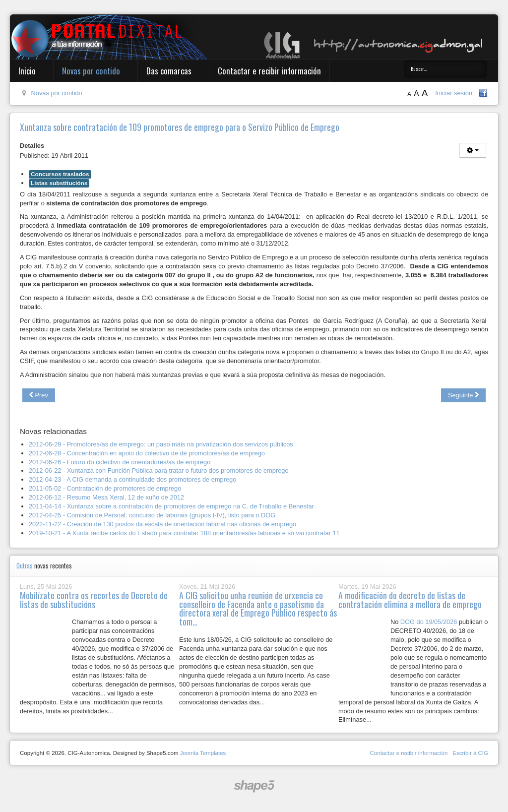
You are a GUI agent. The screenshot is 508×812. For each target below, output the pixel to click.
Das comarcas (169, 71)
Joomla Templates (203, 753)
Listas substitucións (59, 183)
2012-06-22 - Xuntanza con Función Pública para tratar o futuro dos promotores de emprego (159, 470)
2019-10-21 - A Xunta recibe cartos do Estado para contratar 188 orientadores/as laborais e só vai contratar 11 (184, 533)
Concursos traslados (60, 174)
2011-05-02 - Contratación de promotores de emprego (105, 488)
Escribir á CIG (470, 753)
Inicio (27, 71)
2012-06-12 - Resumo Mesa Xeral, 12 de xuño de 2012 (106, 497)
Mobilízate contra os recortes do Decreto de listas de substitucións (94, 600)
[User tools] (473, 150)
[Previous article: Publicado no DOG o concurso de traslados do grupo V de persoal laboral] (39, 395)
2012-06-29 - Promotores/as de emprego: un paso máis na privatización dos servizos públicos (161, 444)
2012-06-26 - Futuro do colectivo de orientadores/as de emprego (120, 462)
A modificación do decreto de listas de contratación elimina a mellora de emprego (410, 600)
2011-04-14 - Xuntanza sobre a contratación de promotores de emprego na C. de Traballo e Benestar (171, 506)
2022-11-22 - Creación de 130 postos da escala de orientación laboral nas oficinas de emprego (162, 524)
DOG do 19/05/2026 (429, 622)
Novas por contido (91, 71)
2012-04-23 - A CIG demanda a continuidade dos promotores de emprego (132, 479)
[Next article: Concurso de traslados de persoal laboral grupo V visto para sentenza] (463, 395)
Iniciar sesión (454, 93)
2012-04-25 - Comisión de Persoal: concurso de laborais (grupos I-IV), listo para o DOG (152, 515)
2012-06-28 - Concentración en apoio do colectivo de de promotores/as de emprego (147, 453)
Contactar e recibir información (269, 71)
